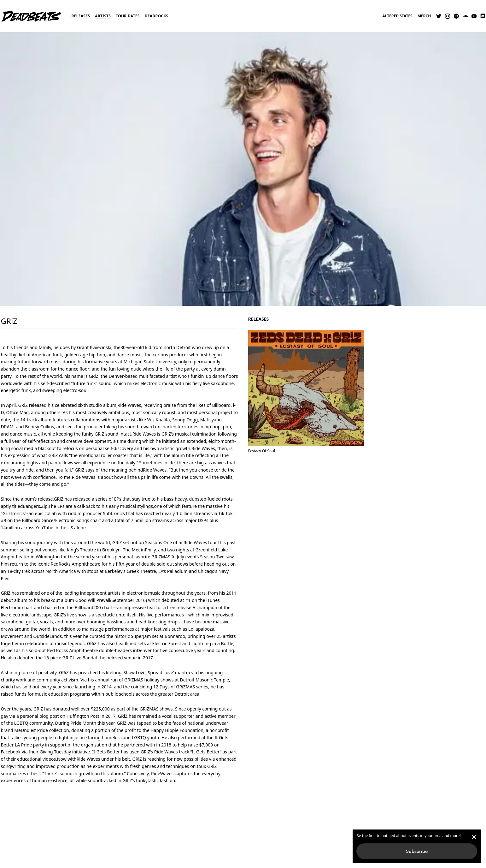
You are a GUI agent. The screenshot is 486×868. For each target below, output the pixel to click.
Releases (81, 16)
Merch (424, 16)
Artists (103, 16)
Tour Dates (128, 16)
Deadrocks (157, 16)
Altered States (397, 16)
